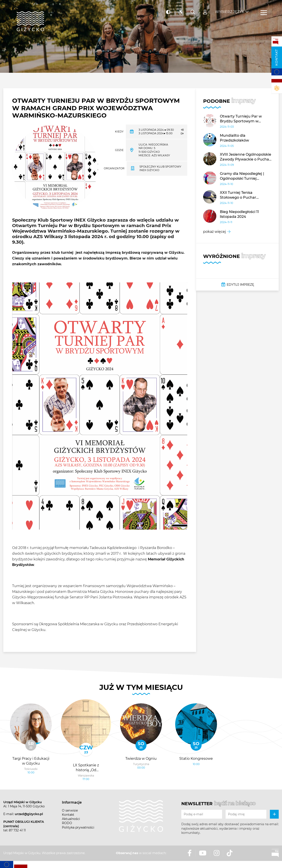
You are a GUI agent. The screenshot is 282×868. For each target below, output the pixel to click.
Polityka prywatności (78, 827)
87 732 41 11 (17, 830)
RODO (67, 823)
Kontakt (276, 57)
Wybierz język (230, 11)
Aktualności (71, 819)
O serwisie (70, 810)
